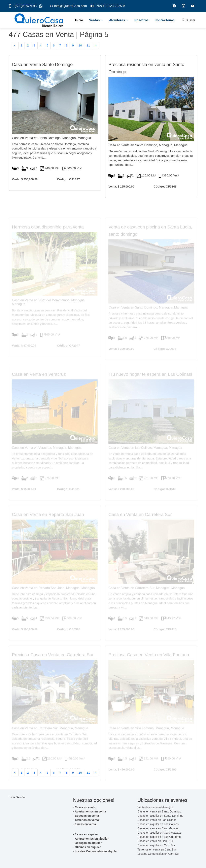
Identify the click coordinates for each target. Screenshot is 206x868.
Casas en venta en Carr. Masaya (158, 828)
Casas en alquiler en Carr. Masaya (159, 833)
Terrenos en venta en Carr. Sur (157, 849)
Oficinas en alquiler (88, 847)
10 (80, 48)
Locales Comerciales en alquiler (96, 851)
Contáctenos (165, 20)
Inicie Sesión (17, 797)
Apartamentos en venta (90, 811)
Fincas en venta (85, 824)
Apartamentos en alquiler (92, 839)
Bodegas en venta (87, 816)
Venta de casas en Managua (155, 807)
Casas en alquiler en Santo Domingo (160, 816)
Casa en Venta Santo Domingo (42, 69)
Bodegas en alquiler (88, 843)
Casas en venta (85, 807)
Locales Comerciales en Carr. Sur (158, 854)
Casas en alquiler (86, 834)
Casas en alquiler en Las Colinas (158, 824)
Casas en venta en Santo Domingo (159, 811)
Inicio (79, 20)
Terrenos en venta (87, 820)
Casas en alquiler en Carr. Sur (156, 845)
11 (88, 48)
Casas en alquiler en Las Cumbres (159, 837)
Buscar (188, 20)
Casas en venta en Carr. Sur (155, 841)
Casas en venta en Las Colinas (157, 820)
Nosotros (141, 20)
